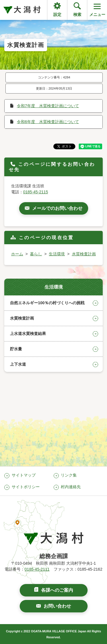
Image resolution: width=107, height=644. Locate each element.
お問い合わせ (57, 606)
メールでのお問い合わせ (57, 208)
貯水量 (16, 349)
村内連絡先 (71, 487)
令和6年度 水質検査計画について (48, 122)
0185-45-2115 (36, 192)
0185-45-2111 (37, 569)
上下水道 (18, 364)
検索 (77, 15)
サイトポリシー (26, 487)
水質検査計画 (84, 254)
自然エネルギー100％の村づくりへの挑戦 (47, 303)
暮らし (36, 254)
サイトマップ (24, 475)
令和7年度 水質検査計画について (48, 106)
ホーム (17, 254)
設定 (57, 15)
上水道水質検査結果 (28, 334)
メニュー (97, 10)
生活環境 (57, 254)
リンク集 (69, 475)
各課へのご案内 (57, 590)
